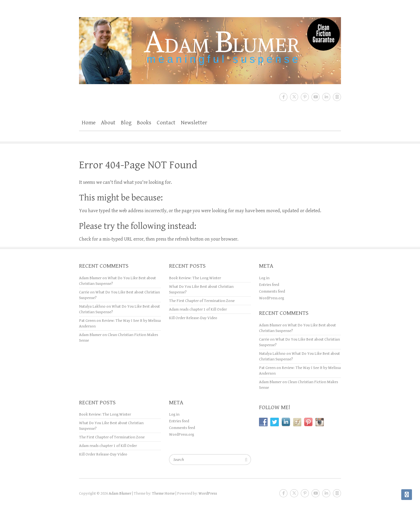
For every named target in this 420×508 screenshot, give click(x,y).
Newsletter (194, 123)
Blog (126, 123)
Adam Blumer (90, 278)
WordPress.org (271, 298)
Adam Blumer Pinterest (305, 97)
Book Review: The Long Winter (195, 278)
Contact (166, 123)
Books (144, 123)
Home (89, 123)
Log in (264, 278)
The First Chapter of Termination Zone (202, 301)
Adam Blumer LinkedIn (326, 97)
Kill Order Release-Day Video (193, 318)
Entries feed (269, 285)
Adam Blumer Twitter (294, 97)
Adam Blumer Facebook (283, 97)
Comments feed (272, 291)
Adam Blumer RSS (337, 97)
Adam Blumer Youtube (316, 97)
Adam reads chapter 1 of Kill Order (198, 309)
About (108, 123)
